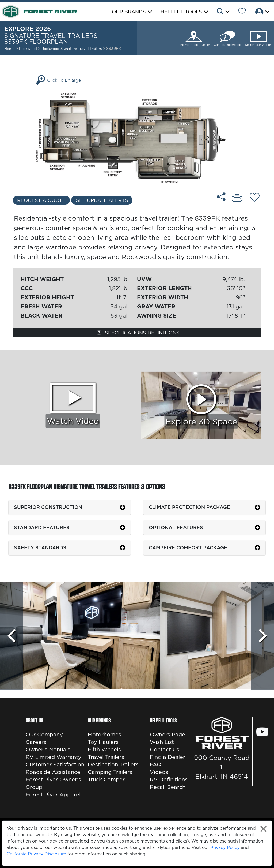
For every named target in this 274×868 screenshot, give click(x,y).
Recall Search (168, 787)
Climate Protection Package (189, 507)
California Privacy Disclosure (36, 854)
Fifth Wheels (104, 750)
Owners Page (168, 735)
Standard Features (42, 528)
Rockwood (28, 49)
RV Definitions (169, 780)
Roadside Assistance (53, 772)
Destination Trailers (113, 765)
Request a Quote (41, 200)
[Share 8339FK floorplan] (221, 197)
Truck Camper (106, 780)
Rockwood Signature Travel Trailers (72, 49)
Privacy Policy (225, 847)
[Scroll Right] (263, 636)
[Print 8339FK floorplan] (237, 198)
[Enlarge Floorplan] (137, 137)
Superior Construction (48, 507)
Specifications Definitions (138, 333)
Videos (159, 772)
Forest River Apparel (53, 795)
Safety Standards (40, 548)
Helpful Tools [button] (181, 12)
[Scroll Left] (11, 636)
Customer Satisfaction (55, 765)
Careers (36, 742)
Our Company (44, 735)
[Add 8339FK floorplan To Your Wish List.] (255, 198)
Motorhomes (104, 735)
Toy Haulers (103, 742)
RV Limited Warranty (54, 757)
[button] (223, 12)
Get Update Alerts (102, 200)
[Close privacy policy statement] (263, 829)
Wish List (162, 742)
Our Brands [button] (129, 12)
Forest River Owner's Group (53, 783)
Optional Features (176, 528)
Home (9, 49)
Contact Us (165, 750)
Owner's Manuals (48, 750)
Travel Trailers (106, 757)
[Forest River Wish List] (242, 12)
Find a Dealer (168, 757)
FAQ (156, 765)
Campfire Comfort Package (188, 548)
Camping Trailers (110, 772)
